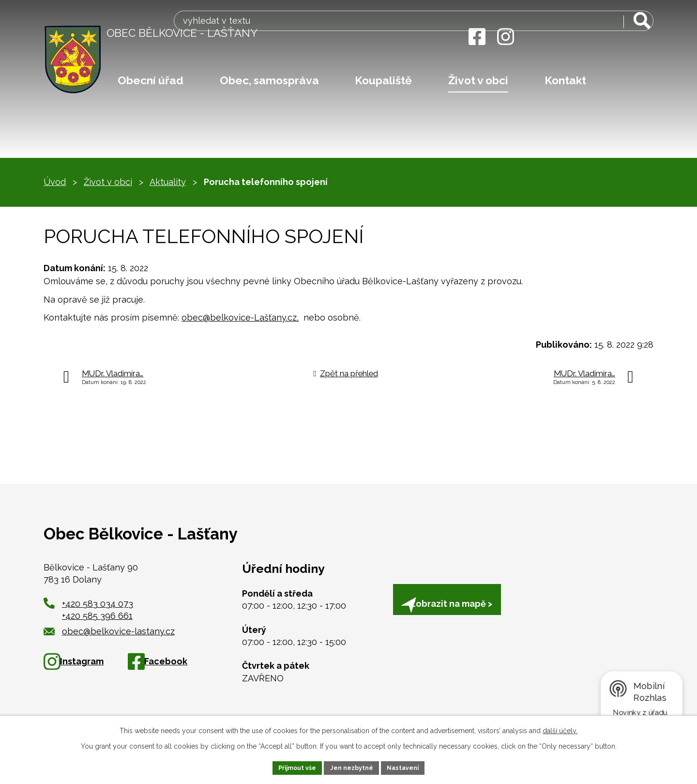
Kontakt (565, 80)
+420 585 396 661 (97, 616)
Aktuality (168, 182)
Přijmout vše (292, 767)
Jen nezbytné (352, 767)
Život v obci (478, 80)
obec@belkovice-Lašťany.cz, (240, 317)
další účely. (560, 729)
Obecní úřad (151, 80)
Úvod (55, 182)
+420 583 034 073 (98, 604)
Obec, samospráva (269, 80)
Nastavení (409, 767)
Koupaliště (383, 80)
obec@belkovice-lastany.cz (109, 631)
